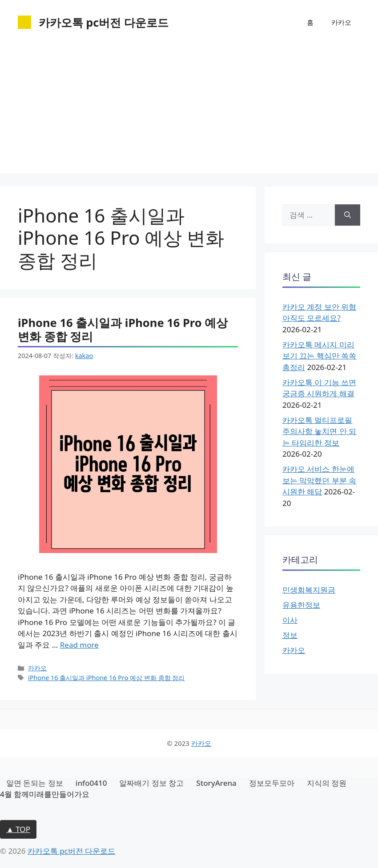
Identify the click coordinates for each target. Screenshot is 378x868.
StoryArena (216, 783)
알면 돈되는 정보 (35, 783)
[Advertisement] (189, 111)
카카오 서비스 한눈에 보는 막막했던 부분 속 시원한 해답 (319, 480)
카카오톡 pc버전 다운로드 (104, 22)
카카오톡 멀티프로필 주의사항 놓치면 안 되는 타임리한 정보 (319, 431)
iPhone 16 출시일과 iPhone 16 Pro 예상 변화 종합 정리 (123, 329)
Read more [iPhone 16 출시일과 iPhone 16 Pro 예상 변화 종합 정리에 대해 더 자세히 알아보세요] (79, 645)
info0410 (91, 783)
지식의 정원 (327, 783)
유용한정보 (301, 605)
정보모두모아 (272, 783)
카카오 (341, 22)
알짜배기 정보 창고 (151, 783)
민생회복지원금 (309, 590)
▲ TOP (18, 829)
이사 (290, 620)
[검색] (348, 215)
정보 (290, 635)
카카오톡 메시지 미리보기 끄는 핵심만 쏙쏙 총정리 (319, 356)
